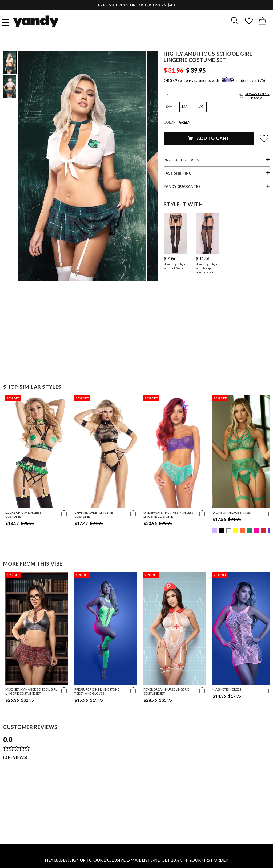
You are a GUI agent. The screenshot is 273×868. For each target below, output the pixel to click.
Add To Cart (209, 138)
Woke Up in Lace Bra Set (232, 512)
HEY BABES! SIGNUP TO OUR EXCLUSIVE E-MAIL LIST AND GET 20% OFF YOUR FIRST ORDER (136, 860)
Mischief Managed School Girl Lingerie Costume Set (31, 691)
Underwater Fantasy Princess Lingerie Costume (168, 514)
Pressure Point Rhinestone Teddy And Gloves (97, 691)
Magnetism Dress (227, 689)
